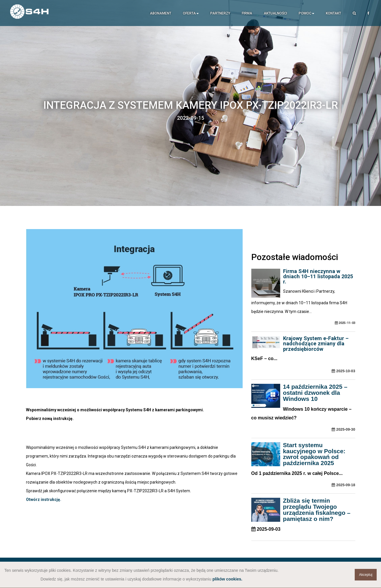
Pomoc (306, 13)
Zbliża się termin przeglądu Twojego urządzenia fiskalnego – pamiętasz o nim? (317, 509)
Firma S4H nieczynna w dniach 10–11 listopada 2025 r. (318, 276)
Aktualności (275, 13)
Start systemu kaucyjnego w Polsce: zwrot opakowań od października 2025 (314, 454)
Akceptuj (366, 575)
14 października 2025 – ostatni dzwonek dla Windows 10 (315, 393)
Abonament (161, 13)
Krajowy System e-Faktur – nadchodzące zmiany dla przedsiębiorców (316, 343)
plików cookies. (227, 579)
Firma (247, 13)
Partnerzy (220, 13)
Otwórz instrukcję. (44, 499)
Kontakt (333, 13)
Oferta (191, 13)
